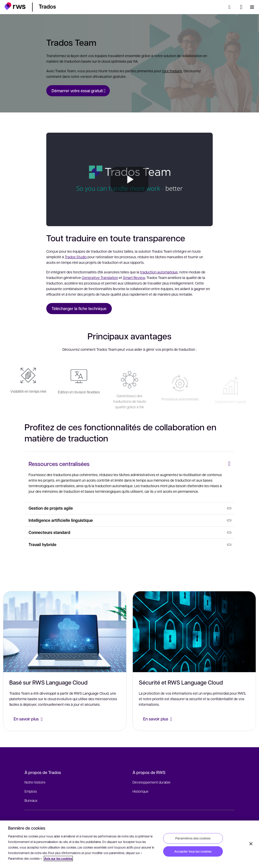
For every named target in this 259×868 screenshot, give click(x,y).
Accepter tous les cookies (193, 851)
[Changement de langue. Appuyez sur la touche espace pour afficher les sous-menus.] (241, 7)
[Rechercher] (231, 7)
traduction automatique (159, 272)
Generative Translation (100, 277)
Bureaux (31, 800)
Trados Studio (76, 257)
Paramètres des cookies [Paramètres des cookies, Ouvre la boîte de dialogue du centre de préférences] (193, 838)
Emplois (31, 791)
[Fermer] (251, 844)
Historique (141, 791)
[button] (15, 6)
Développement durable (152, 782)
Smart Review (134, 277)
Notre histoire (35, 782)
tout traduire (172, 71)
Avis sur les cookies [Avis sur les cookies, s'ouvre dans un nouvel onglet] (58, 859)
